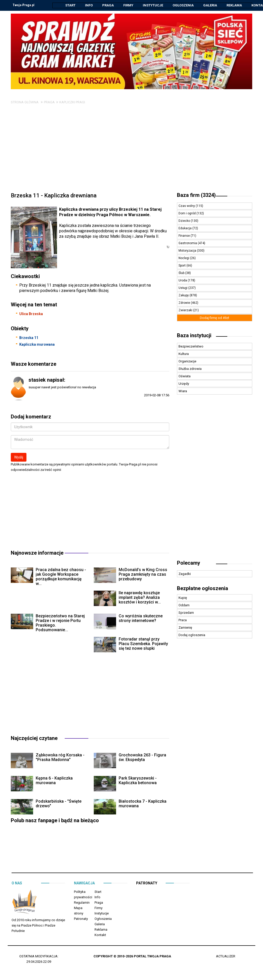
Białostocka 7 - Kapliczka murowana (143, 804)
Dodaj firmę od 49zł (214, 318)
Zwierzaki (186, 310)
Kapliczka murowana (37, 345)
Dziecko (185, 221)
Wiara (183, 391)
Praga (108, 5)
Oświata (185, 376)
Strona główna (25, 102)
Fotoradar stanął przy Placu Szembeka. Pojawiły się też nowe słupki (143, 644)
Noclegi (184, 258)
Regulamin (82, 903)
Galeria (210, 5)
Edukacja (185, 228)
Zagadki (185, 574)
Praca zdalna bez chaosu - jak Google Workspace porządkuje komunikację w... (61, 577)
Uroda (183, 281)
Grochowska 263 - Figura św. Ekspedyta (142, 758)
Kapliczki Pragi (72, 102)
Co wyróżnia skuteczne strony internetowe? (141, 619)
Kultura (184, 354)
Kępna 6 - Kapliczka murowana (54, 781)
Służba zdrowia (190, 369)
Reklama (234, 5)
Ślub (182, 273)
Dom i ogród (187, 214)
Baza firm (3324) (196, 195)
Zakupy (184, 296)
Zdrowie (185, 303)
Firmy (128, 5)
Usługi (183, 288)
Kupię (183, 598)
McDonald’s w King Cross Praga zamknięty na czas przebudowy (143, 575)
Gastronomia (188, 243)
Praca (183, 620)
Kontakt (100, 935)
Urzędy (184, 384)
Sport (182, 266)
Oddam (184, 605)
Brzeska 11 (29, 338)
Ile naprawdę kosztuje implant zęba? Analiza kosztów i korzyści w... (140, 598)
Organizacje (187, 361)
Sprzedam (186, 613)
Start (70, 5)
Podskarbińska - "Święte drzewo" (59, 804)
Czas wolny (187, 206)
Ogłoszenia (183, 5)
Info (89, 5)
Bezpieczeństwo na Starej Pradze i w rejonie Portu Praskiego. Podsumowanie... (60, 623)
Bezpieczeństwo (191, 347)
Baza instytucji (194, 336)
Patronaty (81, 919)
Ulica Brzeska (31, 314)
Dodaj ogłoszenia (192, 635)
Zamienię (185, 628)
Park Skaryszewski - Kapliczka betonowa (138, 781)
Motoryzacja (188, 251)
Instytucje (153, 5)
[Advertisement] (131, 151)
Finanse (185, 236)
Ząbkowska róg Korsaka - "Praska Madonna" (60, 758)
